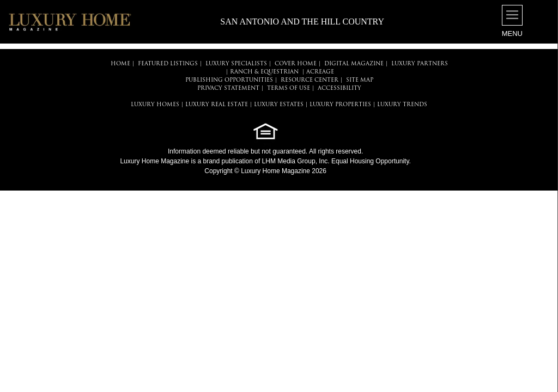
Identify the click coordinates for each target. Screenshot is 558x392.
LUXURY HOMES (155, 105)
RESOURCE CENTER (310, 80)
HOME (120, 64)
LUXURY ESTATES (279, 105)
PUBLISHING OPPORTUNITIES (229, 80)
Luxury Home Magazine (154, 161)
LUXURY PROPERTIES (340, 105)
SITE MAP (360, 80)
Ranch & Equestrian (264, 72)
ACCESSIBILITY (339, 88)
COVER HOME (296, 64)
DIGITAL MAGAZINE (354, 64)
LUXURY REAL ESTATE (217, 105)
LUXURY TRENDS (402, 105)
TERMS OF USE (289, 88)
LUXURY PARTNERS (420, 64)
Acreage (320, 72)
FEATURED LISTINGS (168, 64)
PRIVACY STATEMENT (228, 88)
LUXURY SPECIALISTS (236, 64)
